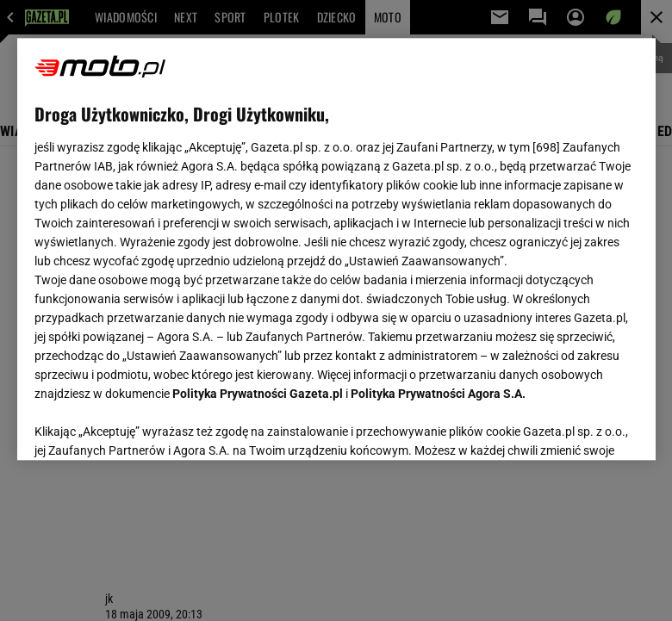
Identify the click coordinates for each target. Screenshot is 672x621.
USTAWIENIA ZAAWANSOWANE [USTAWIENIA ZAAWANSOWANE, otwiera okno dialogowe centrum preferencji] (147, 425)
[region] (336, 249)
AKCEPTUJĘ (579, 426)
